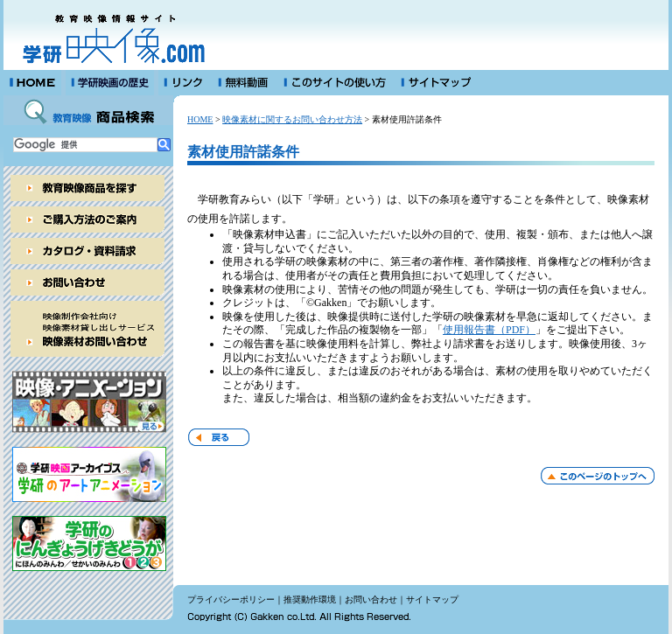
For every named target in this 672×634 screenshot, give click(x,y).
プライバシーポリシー (231, 599)
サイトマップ (432, 599)
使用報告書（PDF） (489, 330)
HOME (200, 119)
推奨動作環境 (310, 599)
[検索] (85, 145)
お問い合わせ (371, 599)
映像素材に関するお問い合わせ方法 (292, 119)
